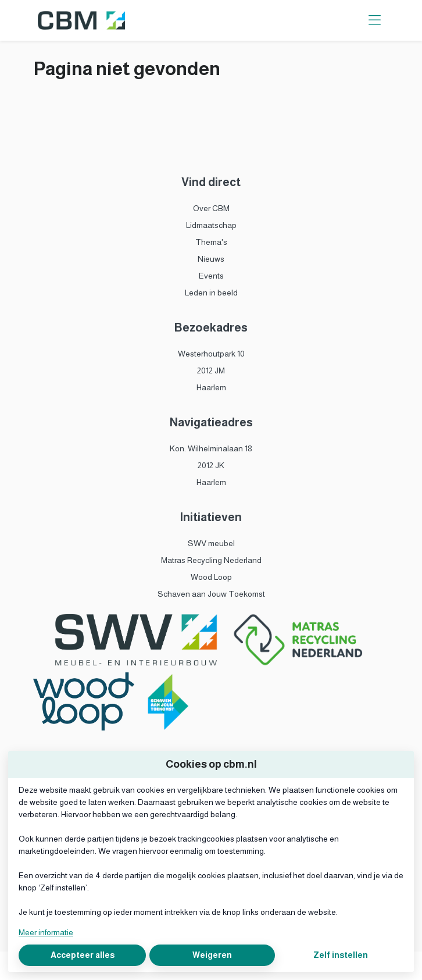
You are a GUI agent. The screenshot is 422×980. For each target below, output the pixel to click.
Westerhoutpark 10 (211, 354)
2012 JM (211, 370)
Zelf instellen (341, 955)
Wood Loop (211, 577)
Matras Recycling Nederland (211, 560)
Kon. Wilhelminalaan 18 (211, 448)
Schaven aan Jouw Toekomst (211, 594)
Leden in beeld (211, 293)
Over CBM (211, 208)
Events (211, 276)
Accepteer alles (83, 955)
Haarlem (211, 387)
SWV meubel (211, 543)
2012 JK (211, 465)
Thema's (211, 242)
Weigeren (212, 955)
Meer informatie (46, 932)
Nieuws (211, 259)
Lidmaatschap (211, 225)
